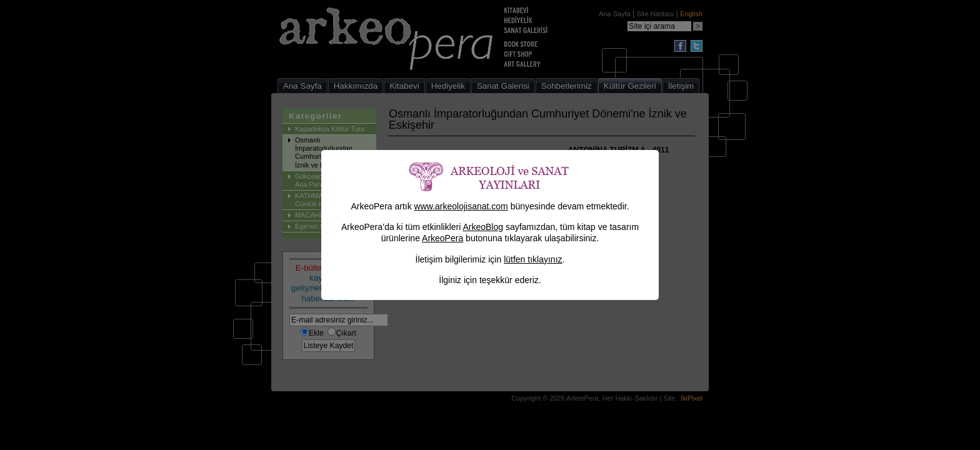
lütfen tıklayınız (533, 259)
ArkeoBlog (483, 227)
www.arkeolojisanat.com (461, 206)
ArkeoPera (442, 238)
